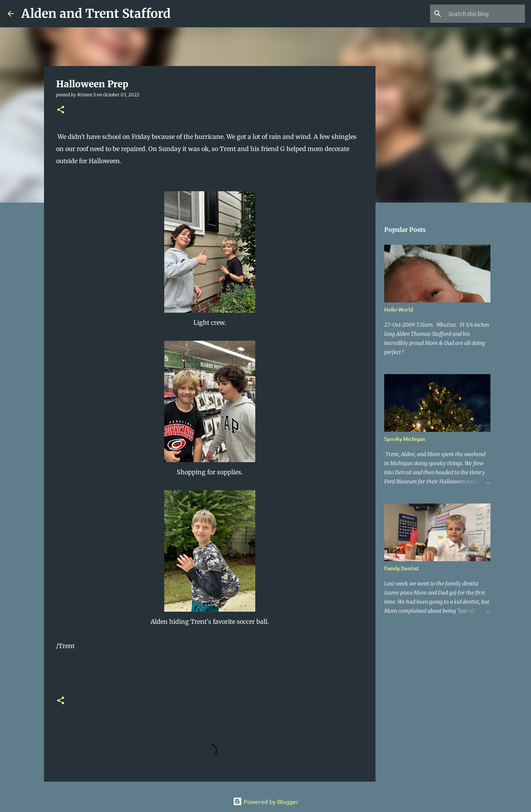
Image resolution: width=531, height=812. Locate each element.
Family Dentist (402, 568)
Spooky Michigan (405, 439)
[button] (61, 110)
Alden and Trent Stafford (96, 14)
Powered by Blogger (266, 801)
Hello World (399, 309)
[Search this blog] (485, 14)
